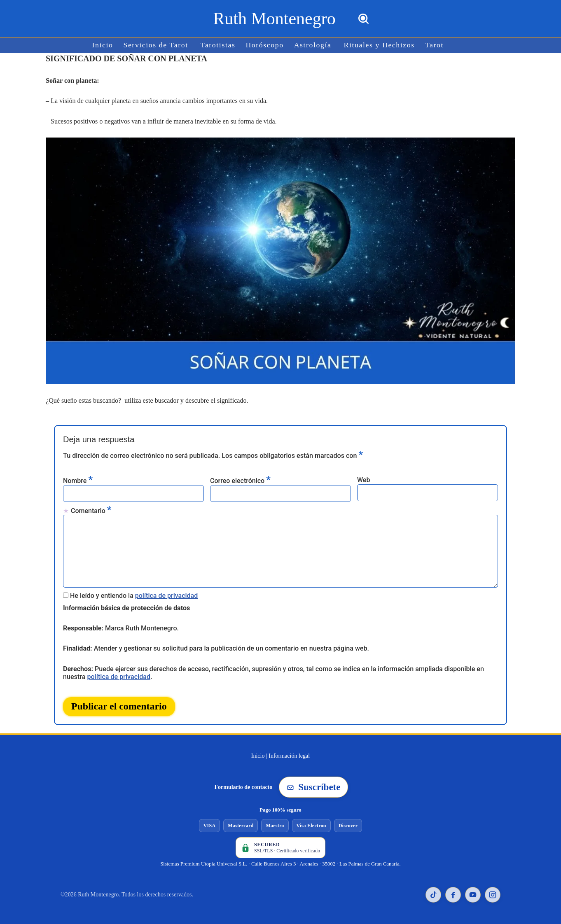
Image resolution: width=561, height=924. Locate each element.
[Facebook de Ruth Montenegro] (453, 893)
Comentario (91, 510)
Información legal (289, 754)
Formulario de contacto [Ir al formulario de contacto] (244, 785)
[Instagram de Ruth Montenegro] (493, 893)
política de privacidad (167, 595)
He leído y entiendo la (134, 595)
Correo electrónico (240, 480)
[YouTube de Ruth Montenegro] (473, 893)
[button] (445, 45)
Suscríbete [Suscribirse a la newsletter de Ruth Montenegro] (313, 785)
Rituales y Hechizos (379, 45)
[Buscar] (363, 19)
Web (363, 479)
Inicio (104, 45)
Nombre (78, 480)
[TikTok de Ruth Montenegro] (433, 893)
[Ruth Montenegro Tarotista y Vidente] (274, 19)
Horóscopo (265, 45)
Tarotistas (218, 45)
